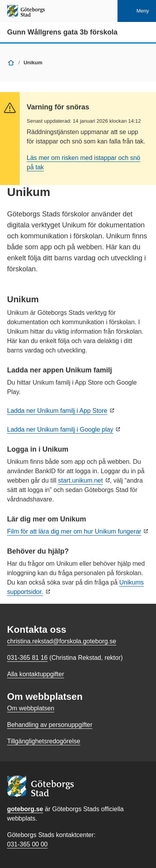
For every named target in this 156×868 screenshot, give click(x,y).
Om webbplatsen (31, 708)
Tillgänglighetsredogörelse (44, 741)
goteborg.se (25, 809)
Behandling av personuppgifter (50, 725)
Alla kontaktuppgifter (36, 674)
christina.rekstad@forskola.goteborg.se (62, 641)
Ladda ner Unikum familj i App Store (57, 411)
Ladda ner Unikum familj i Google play (60, 429)
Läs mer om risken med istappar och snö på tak (84, 163)
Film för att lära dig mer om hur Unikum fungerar (74, 531)
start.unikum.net (81, 480)
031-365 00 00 (27, 844)
